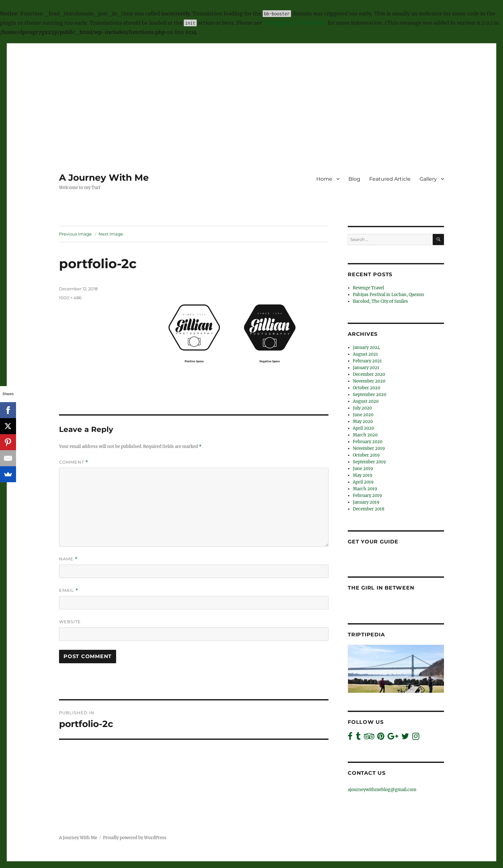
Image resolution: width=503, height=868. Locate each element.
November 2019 (369, 448)
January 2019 (366, 502)
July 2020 (362, 408)
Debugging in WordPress (295, 23)
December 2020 (369, 374)
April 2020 (363, 428)
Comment (74, 462)
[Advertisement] (251, 89)
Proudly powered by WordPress (135, 838)
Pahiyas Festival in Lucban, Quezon (388, 295)
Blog (354, 179)
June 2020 (363, 415)
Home (324, 179)
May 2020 (363, 422)
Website (70, 622)
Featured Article (390, 179)
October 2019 (366, 455)
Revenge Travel (368, 288)
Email (69, 590)
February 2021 (367, 361)
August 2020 (366, 401)
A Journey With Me (104, 178)
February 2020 (368, 442)
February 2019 (367, 496)
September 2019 (369, 462)
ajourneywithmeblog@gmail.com (382, 790)
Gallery (428, 179)
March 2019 (365, 489)
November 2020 (369, 381)
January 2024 (366, 347)
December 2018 (369, 509)
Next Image (111, 234)
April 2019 (363, 482)
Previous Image (75, 234)
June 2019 (363, 469)
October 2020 (367, 388)
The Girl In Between (381, 588)
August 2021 (365, 354)
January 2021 (366, 368)
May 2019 (363, 475)
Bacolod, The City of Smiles (380, 301)
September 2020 (370, 395)
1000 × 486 (70, 298)
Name (68, 559)
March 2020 (365, 435)
